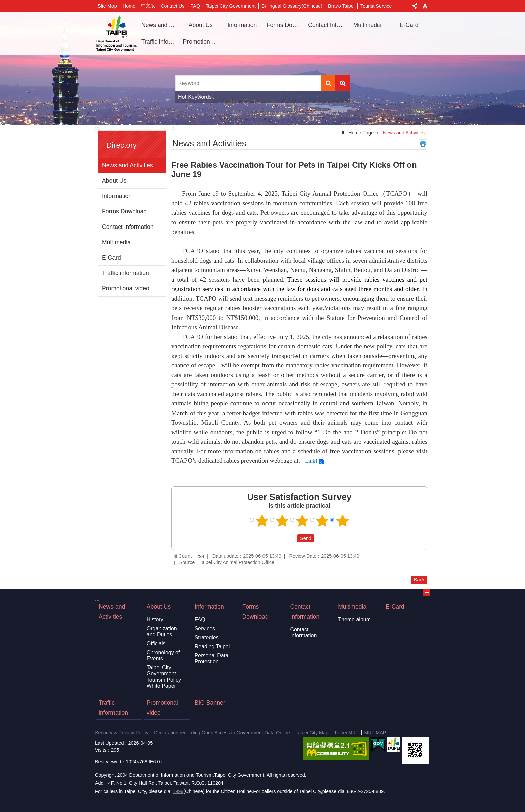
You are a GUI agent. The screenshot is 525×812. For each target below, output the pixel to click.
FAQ (195, 6)
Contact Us (173, 6)
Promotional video (202, 42)
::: (97, 128)
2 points (282, 521)
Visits (101, 750)
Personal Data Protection (211, 659)
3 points (302, 521)
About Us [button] (201, 25)
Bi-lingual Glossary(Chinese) (292, 6)
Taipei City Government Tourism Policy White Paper (164, 677)
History (155, 619)
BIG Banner (210, 703)
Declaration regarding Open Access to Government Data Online (222, 733)
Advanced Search (343, 83)
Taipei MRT (346, 733)
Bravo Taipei (341, 6)
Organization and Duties (162, 631)
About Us (114, 181)
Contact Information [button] (326, 25)
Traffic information (160, 42)
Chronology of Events (163, 656)
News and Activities (160, 25)
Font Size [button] (425, 6)
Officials (156, 644)
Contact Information (128, 227)
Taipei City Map (312, 733)
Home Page (361, 133)
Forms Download (285, 25)
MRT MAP (375, 733)
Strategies (207, 638)
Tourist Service (376, 6)
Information (117, 196)
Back (419, 580)
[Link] (310, 461)
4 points (322, 521)
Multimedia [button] (367, 25)
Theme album (354, 619)
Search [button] (328, 83)
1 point (262, 521)
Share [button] (415, 6)
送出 (291, 538)
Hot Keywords (195, 97)
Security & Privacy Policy (122, 733)
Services (205, 628)
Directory (122, 145)
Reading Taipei (212, 647)
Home (129, 6)
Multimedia (116, 242)
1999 (178, 791)
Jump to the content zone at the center (4, 4)
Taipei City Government (231, 6)
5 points (343, 521)
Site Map (107, 6)
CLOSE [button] (427, 593)
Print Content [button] (423, 144)
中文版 (148, 6)
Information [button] (242, 25)
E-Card (409, 25)
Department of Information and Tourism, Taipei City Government (117, 33)
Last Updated (109, 743)
